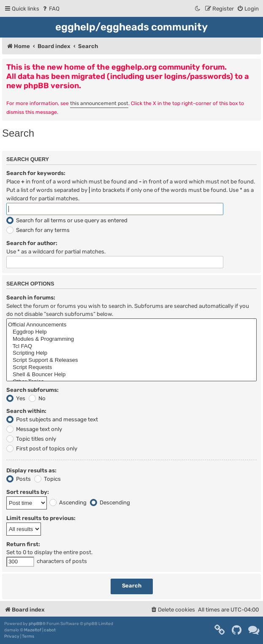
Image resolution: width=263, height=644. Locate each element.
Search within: (26, 411)
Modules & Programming (131, 339)
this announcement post (99, 103)
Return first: (23, 544)
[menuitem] (50, 9)
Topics (47, 479)
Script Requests (131, 368)
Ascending (68, 503)
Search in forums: (31, 298)
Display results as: (31, 470)
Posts (19, 479)
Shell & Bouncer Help (131, 375)
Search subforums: (33, 390)
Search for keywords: (36, 173)
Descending (110, 503)
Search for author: (32, 243)
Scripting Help (131, 353)
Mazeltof (33, 630)
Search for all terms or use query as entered (67, 220)
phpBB (35, 624)
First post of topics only (42, 449)
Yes (16, 398)
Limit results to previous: (41, 518)
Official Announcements (131, 325)
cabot (50, 630)
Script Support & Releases (131, 360)
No (37, 398)
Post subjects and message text (52, 419)
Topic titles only (31, 439)
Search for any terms (38, 230)
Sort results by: (28, 492)
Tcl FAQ (131, 346)
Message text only (34, 429)
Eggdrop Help (131, 332)
